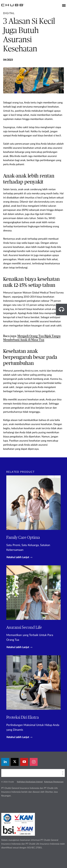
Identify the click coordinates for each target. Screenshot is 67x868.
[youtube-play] (24, 762)
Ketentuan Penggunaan (54, 782)
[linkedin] (5, 762)
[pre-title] (9, 13)
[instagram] (34, 762)
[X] (15, 762)
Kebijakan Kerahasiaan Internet (30, 782)
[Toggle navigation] (64, 6)
